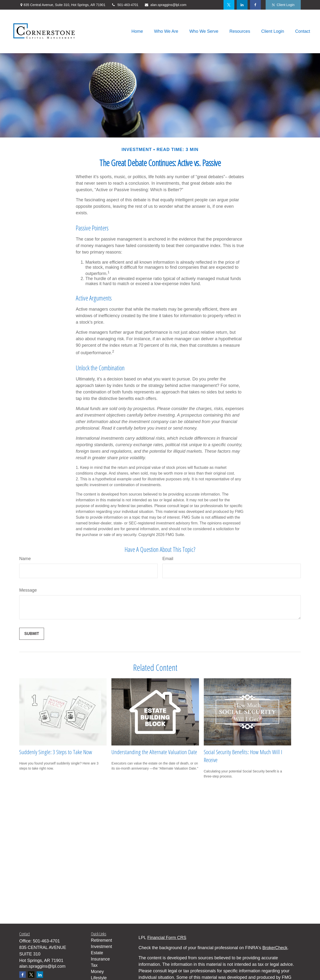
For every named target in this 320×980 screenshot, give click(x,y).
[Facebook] (255, 5)
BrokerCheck (275, 948)
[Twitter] (229, 5)
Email (168, 559)
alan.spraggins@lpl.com (165, 5)
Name (25, 559)
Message (28, 590)
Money (97, 972)
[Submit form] (32, 634)
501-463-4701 (125, 5)
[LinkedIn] (242, 5)
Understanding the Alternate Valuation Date (154, 752)
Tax (94, 965)
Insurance (100, 959)
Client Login (283, 5)
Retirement (102, 940)
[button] (137, 32)
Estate (97, 953)
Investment (102, 947)
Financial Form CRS (167, 938)
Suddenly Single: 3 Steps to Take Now (56, 752)
